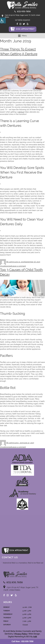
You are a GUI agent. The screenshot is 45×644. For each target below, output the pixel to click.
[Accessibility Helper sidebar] (3, 21)
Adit (35, 637)
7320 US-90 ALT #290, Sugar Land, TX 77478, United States (21, 16)
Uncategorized (6, 266)
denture (21, 112)
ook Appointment (25, 29)
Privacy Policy (21, 634)
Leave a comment (19, 266)
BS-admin (10, 262)
